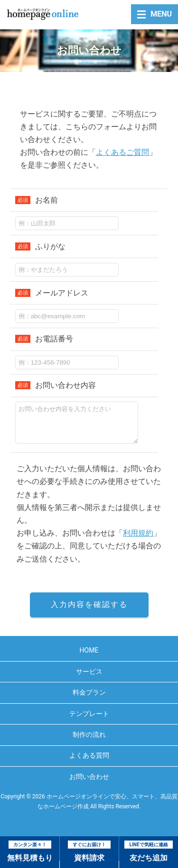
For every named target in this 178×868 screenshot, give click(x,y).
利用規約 (138, 540)
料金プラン (89, 699)
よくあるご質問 (122, 152)
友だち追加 (148, 851)
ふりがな (40, 246)
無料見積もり (30, 851)
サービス (89, 679)
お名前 (37, 200)
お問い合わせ (89, 784)
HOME (89, 657)
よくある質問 (89, 762)
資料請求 (89, 851)
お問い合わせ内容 (56, 385)
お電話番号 (44, 339)
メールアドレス (52, 293)
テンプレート (89, 721)
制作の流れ (89, 742)
